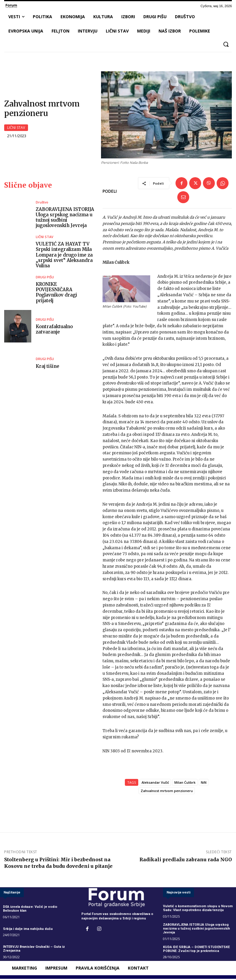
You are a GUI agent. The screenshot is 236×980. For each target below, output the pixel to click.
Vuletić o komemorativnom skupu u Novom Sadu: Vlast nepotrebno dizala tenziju (198, 910)
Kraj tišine (48, 367)
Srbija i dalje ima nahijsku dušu (28, 930)
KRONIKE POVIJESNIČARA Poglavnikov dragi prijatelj (65, 293)
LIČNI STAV (16, 129)
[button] (226, 44)
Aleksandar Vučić (155, 784)
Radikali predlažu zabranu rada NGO (186, 861)
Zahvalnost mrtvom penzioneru (167, 793)
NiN (204, 784)
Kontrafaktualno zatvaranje (54, 330)
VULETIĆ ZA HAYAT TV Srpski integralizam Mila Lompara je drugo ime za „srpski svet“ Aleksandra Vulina (64, 256)
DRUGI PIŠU (45, 281)
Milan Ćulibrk (185, 784)
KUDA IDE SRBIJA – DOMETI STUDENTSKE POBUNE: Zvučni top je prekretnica (196, 950)
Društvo (42, 204)
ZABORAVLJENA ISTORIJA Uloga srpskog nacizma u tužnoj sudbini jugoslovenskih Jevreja (65, 219)
